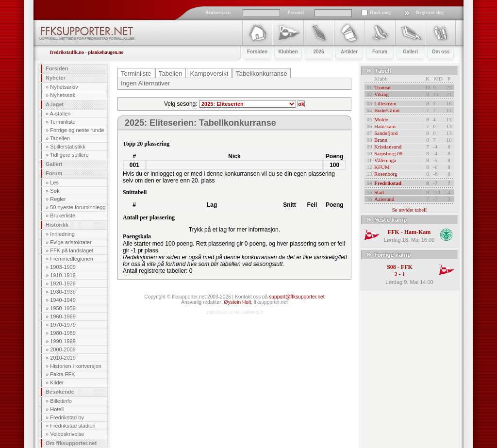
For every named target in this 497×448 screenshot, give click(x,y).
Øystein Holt (238, 302)
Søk (55, 191)
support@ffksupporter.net (297, 297)
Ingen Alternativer (145, 83)
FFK (394, 232)
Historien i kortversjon (76, 366)
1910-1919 (63, 275)
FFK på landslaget (72, 250)
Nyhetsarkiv (64, 87)
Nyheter (56, 78)
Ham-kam (385, 126)
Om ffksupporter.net (71, 443)
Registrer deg (430, 12)
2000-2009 (63, 349)
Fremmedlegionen (72, 259)
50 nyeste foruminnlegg (78, 207)
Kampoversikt (209, 74)
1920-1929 (63, 283)
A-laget (55, 104)
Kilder (57, 382)
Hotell (57, 409)
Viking (381, 94)
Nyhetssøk (63, 95)
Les (54, 183)
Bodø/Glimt (387, 110)
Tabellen (60, 138)
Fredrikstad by (67, 417)
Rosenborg (386, 174)
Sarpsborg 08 (388, 153)
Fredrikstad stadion (73, 426)
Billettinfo (61, 401)
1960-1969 (63, 316)
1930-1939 (63, 292)
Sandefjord (386, 133)
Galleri (54, 164)
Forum (54, 173)
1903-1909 (63, 267)
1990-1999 (63, 341)
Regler (58, 199)
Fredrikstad (388, 183)
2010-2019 (63, 358)
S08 (391, 267)
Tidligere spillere (69, 155)
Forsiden (57, 68)
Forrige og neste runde (77, 130)
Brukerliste (63, 216)
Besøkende (60, 392)
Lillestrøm (385, 103)
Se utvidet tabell (409, 210)
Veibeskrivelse (67, 434)
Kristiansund (388, 147)
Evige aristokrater (71, 242)
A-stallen (60, 114)
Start (379, 192)
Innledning (62, 234)
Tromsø (382, 87)
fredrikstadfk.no (67, 52)
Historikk (57, 225)
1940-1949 (63, 300)
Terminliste (63, 122)
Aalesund (384, 199)
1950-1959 (63, 308)
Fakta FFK (62, 374)
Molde (381, 119)
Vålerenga (385, 160)
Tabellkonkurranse (262, 74)
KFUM (382, 167)
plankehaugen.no (106, 52)
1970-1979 (63, 325)
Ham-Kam (418, 232)
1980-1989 (63, 333)
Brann (381, 140)
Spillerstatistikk (68, 147)
